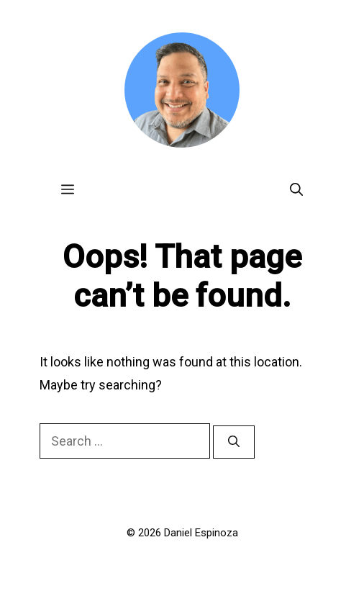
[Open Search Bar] (296, 189)
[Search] (234, 442)
